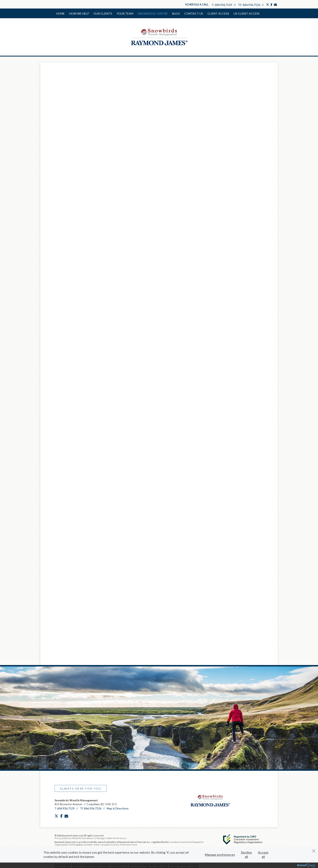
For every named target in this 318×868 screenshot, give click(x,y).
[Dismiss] (314, 851)
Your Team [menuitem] (125, 13)
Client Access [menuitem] (218, 13)
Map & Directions (118, 830)
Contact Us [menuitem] (194, 13)
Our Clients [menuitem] (103, 13)
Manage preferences (220, 855)
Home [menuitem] (60, 13)
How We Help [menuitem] (79, 13)
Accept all (263, 855)
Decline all (246, 855)
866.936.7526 (251, 5)
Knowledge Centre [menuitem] (153, 13)
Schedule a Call (197, 4)
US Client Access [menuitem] (247, 13)
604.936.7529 (223, 5)
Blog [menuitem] (176, 13)
